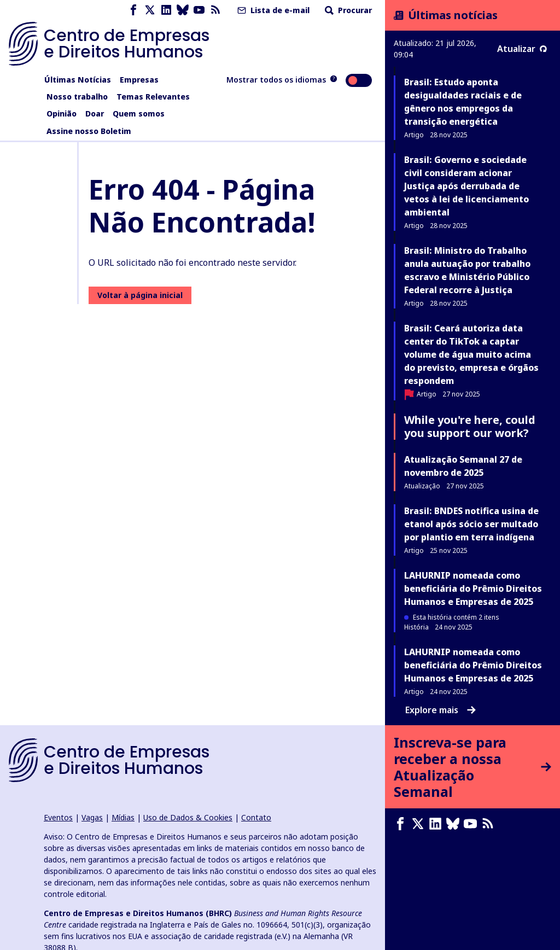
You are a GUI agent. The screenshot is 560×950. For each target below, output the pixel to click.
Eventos (58, 817)
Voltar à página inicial (140, 295)
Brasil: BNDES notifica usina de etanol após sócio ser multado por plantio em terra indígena (471, 524)
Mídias (123, 817)
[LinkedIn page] (166, 10)
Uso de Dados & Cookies (188, 817)
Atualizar (522, 49)
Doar (95, 113)
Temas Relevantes (153, 97)
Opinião (62, 113)
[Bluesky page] (183, 10)
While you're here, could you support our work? (470, 426)
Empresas (139, 80)
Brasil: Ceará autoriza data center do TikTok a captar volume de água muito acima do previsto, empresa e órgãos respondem (471, 354)
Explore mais (441, 710)
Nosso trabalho (77, 97)
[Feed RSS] (215, 10)
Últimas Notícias (78, 80)
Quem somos (139, 113)
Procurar (347, 10)
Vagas (92, 817)
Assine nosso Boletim (89, 131)
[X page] (150, 10)
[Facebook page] (133, 10)
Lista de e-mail (272, 10)
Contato (256, 817)
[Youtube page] (199, 10)
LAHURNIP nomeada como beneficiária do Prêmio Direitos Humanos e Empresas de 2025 (473, 588)
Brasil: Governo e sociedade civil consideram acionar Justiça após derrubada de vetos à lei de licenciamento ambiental (466, 186)
